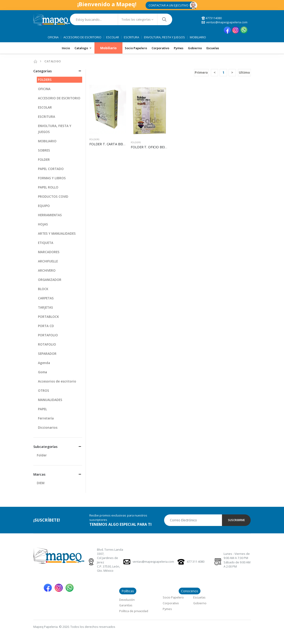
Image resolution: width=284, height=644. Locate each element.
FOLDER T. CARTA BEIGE (109, 144)
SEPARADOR (47, 354)
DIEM (41, 483)
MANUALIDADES (50, 400)
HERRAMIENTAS (50, 215)
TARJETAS (46, 308)
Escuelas (213, 48)
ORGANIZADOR (50, 280)
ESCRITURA (131, 38)
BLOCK (43, 289)
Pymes (179, 48)
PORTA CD (46, 326)
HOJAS (43, 224)
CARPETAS (46, 298)
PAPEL (43, 409)
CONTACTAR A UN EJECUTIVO (169, 5)
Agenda (44, 363)
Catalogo (81, 48)
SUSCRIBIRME (236, 521)
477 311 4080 (196, 562)
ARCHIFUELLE (48, 261)
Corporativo (160, 48)
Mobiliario (108, 48)
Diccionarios (48, 428)
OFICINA (53, 38)
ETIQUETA (46, 243)
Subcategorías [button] (46, 447)
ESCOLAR (113, 38)
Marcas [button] (40, 475)
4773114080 (211, 18)
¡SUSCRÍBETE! (47, 520)
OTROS (44, 391)
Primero (201, 73)
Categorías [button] (43, 71)
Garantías (126, 605)
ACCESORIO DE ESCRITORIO (82, 38)
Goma (43, 372)
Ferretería (46, 418)
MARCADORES (49, 252)
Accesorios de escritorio (57, 381)
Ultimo (244, 73)
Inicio (66, 48)
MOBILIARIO (198, 38)
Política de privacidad (134, 611)
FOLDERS (95, 140)
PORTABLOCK (49, 317)
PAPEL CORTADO (51, 169)
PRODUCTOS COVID (53, 197)
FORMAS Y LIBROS (52, 178)
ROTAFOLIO (47, 345)
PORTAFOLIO (48, 335)
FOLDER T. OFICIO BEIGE (151, 147)
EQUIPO (44, 206)
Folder (42, 456)
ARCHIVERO (47, 271)
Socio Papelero (136, 48)
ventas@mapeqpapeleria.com (224, 22)
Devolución (127, 600)
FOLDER (44, 160)
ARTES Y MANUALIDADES (57, 234)
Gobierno (195, 48)
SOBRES (44, 150)
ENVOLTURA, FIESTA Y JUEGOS (164, 38)
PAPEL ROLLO (48, 187)
